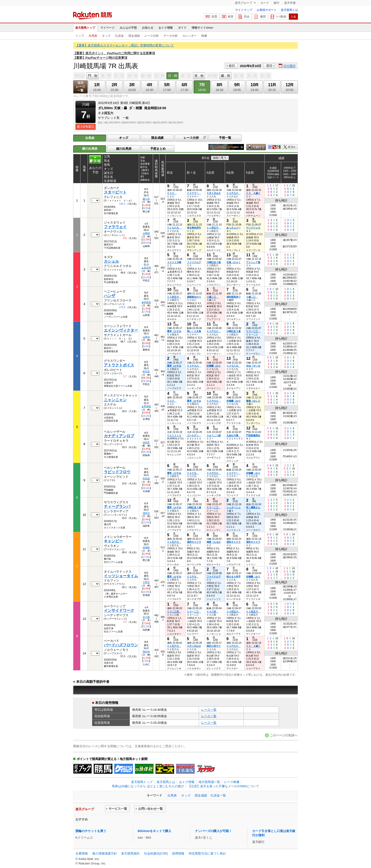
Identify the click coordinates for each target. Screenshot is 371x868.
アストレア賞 (253, 262)
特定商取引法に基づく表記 (207, 853)
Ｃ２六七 (193, 577)
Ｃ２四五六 (174, 297)
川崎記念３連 (214, 262)
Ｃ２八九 (193, 473)
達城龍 (146, 547)
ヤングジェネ (253, 228)
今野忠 (146, 582)
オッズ (106, 36)
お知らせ (148, 28)
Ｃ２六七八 (234, 193)
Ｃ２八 (172, 193)
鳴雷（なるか (214, 542)
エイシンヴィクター (121, 330)
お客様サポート (267, 10)
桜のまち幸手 (234, 577)
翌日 (269, 66)
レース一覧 (209, 710)
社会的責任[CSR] (156, 853)
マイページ (107, 28)
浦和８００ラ (194, 542)
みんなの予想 (128, 28)
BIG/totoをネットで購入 (155, 831)
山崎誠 (146, 233)
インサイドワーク (119, 610)
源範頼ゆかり (194, 297)
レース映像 (232, 782)
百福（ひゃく (234, 262)
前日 (232, 66)
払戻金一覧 (218, 795)
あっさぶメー (234, 228)
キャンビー (113, 541)
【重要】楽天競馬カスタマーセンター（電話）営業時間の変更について (125, 45)
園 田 (226, 76)
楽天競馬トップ (85, 28)
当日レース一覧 (81, 87)
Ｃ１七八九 (174, 228)
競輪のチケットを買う (91, 831)
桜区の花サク (214, 646)
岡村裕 (146, 652)
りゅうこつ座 (214, 435)
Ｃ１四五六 (214, 228)
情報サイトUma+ (203, 28)
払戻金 (119, 36)
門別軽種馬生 (253, 435)
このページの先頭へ (284, 735)
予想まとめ (158, 149)
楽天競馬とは (289, 10)
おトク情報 (166, 28)
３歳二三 (212, 297)
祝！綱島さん (253, 507)
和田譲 (146, 479)
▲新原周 (146, 268)
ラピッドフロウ (117, 472)
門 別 (93, 76)
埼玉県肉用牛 (194, 228)
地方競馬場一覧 (209, 782)
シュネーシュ (234, 507)
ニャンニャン (115, 400)
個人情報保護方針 (105, 853)
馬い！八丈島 (194, 331)
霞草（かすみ (174, 331)
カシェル (111, 261)
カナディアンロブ (119, 436)
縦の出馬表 (124, 149)
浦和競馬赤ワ (234, 297)
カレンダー (190, 36)
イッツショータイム (121, 576)
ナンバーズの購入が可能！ (213, 831)
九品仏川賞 (234, 435)
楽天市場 (290, 3)
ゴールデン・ (194, 435)
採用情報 (178, 853)
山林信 (146, 337)
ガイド (182, 28)
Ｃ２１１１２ (174, 435)
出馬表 (93, 36)
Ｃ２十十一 (194, 193)
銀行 (277, 3)
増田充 (146, 513)
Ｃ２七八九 (234, 366)
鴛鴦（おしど (253, 401)
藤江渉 (146, 199)
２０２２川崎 (174, 262)
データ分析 (171, 36)
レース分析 (152, 36)
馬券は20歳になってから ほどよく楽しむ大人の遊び (148, 786)
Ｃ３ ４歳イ (253, 193)
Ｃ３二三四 (174, 612)
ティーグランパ (117, 506)
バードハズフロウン (121, 645)
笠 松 (199, 76)
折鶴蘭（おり (214, 366)
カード (265, 3)
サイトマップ (244, 10)
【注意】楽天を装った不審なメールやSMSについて (223, 786)
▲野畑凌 (146, 406)
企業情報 (82, 853)
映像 (204, 36)
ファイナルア (194, 262)
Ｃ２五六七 (174, 542)
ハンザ (110, 296)
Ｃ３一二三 (253, 331)
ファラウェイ (115, 227)
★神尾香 (146, 302)
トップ (80, 36)
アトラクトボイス (119, 365)
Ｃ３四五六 (234, 612)
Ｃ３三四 (212, 612)
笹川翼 (146, 617)
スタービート (115, 192)
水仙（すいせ (253, 366)
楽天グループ (244, 3)
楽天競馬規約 (130, 853)
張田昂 (146, 443)
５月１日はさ (214, 193)
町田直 (146, 371)
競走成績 (134, 36)
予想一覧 (225, 138)
